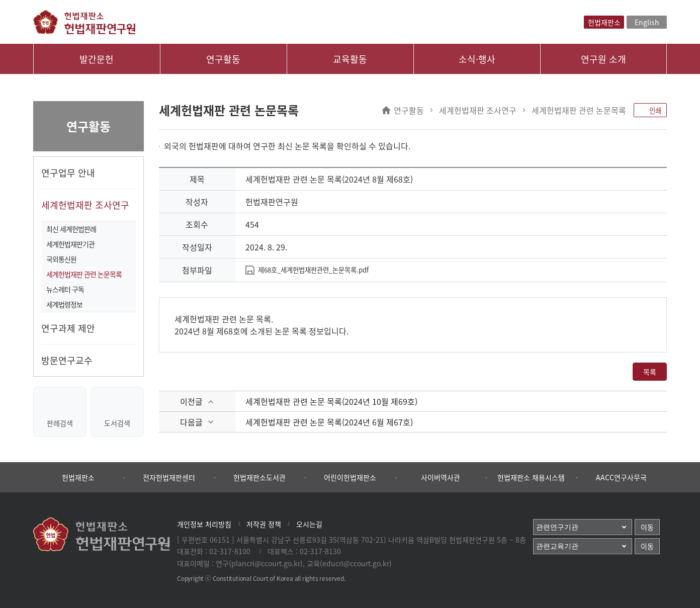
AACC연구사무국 (621, 477)
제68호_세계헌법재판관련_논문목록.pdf (313, 270)
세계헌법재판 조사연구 (85, 205)
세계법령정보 (64, 304)
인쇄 (650, 110)
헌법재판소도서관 (259, 477)
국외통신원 (61, 259)
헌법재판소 (604, 22)
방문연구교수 (67, 360)
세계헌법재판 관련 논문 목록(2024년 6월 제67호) (329, 422)
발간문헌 (97, 59)
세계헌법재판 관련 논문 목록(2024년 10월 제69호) (331, 401)
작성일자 (197, 247)
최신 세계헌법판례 (71, 229)
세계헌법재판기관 (70, 244)
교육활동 (350, 59)
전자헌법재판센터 (169, 477)
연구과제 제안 (68, 328)
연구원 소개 (603, 59)
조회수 (197, 224)
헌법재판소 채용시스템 (531, 477)
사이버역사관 (441, 477)
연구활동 (223, 59)
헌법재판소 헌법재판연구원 (84, 22)
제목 (197, 179)
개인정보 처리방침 (204, 524)
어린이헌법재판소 (350, 477)
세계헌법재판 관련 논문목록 (84, 274)
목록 (650, 372)
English (647, 22)
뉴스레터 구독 (65, 289)
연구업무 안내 (68, 173)
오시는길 (309, 524)
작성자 (197, 202)
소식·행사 (477, 59)
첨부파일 (197, 270)
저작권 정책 (264, 524)
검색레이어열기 (575, 22)
